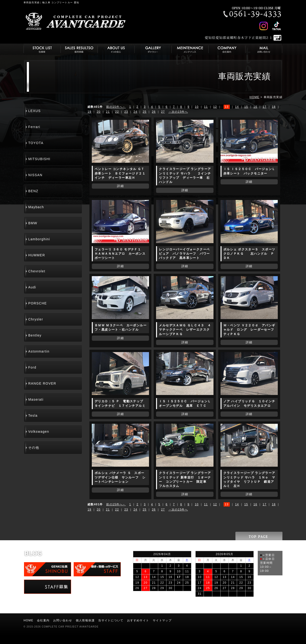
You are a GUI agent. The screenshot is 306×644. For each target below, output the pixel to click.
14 (237, 107)
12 (215, 107)
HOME (254, 97)
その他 (34, 448)
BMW (33, 223)
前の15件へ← (116, 107)
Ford (32, 367)
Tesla (33, 415)
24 (135, 112)
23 (126, 112)
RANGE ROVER (42, 383)
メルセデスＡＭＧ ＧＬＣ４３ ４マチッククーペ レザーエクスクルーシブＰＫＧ (185, 330)
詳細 (120, 186)
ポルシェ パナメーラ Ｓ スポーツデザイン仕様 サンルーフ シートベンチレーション (120, 477)
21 (108, 112)
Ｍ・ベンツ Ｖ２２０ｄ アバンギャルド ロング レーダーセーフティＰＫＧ (249, 330)
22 (117, 112)
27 (163, 112)
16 (255, 107)
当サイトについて (111, 620)
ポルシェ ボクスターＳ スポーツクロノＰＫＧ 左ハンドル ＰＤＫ (249, 254)
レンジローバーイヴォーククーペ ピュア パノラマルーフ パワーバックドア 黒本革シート (184, 254)
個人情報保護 (85, 620)
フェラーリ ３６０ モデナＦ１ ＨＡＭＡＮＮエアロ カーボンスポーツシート (120, 254)
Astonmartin (39, 351)
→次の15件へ (178, 112)
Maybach (36, 207)
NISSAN (35, 175)
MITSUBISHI (39, 159)
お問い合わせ (63, 620)
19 (89, 112)
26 (154, 112)
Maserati (36, 399)
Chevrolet (37, 271)
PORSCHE (38, 303)
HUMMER (37, 255)
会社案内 (43, 620)
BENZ (33, 191)
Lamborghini (39, 239)
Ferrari (34, 127)
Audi (32, 287)
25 (145, 112)
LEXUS (34, 111)
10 (197, 107)
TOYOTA (36, 143)
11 (206, 107)
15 (246, 107)
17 (265, 107)
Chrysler (36, 319)
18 (274, 107)
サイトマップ (162, 620)
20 (99, 112)
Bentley (35, 335)
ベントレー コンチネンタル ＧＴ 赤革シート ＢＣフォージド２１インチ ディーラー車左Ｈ (121, 173)
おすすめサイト (138, 620)
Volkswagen (39, 432)
